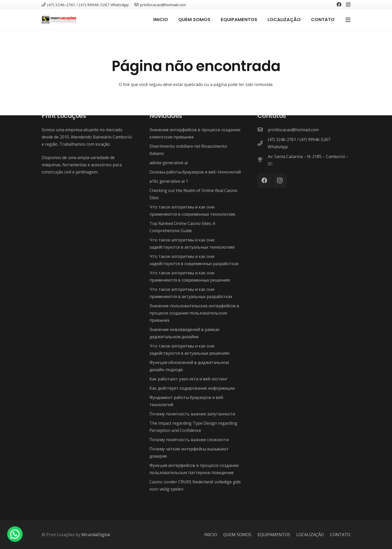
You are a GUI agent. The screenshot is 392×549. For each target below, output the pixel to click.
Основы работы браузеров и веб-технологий (195, 172)
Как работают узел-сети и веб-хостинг (188, 379)
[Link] (59, 20)
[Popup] (348, 20)
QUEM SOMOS (237, 535)
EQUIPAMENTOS (274, 535)
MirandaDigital (96, 535)
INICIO (211, 535)
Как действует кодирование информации (192, 388)
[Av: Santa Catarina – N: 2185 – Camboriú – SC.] (263, 160)
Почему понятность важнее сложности (189, 440)
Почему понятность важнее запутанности (192, 414)
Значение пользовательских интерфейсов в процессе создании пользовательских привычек (194, 313)
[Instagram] (348, 5)
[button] (15, 534)
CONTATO (340, 535)
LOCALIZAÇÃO (310, 535)
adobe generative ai (169, 163)
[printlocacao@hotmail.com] (263, 130)
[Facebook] (339, 4)
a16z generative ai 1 (169, 181)
